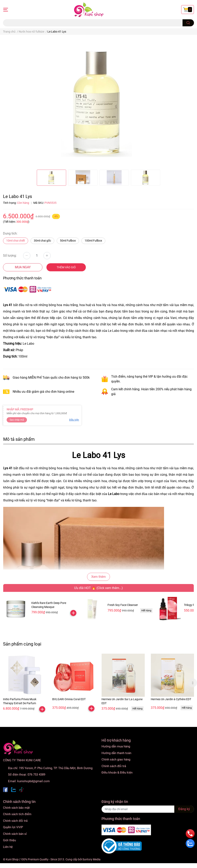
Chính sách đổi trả (114, 766)
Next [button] (193, 683)
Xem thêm (98, 577)
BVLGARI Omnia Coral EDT (69, 699)
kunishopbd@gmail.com (33, 781)
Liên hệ (8, 847)
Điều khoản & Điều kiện (117, 773)
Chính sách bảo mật (16, 808)
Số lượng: (10, 256)
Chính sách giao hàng (116, 759)
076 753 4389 (36, 775)
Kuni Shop (12, 859)
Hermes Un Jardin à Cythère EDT (171, 699)
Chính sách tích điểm (17, 814)
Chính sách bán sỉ (15, 834)
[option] (51, 178)
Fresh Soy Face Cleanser (123, 605)
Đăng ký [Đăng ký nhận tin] (184, 809)
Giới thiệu (9, 840)
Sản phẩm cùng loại (22, 644)
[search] (188, 23)
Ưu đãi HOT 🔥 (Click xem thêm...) (98, 588)
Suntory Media (91, 859)
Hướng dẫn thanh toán (116, 753)
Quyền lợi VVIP (13, 827)
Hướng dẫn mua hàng (116, 746)
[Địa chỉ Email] (148, 809)
